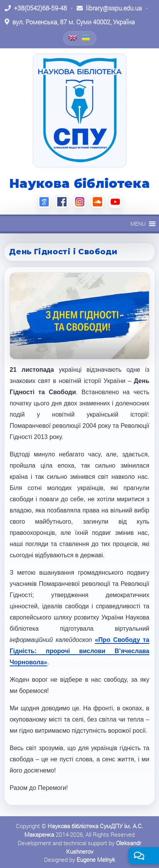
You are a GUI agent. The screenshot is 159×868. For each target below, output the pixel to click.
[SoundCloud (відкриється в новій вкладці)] (97, 202)
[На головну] (80, 111)
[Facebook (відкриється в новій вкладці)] (62, 202)
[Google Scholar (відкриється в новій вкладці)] (44, 202)
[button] (138, 224)
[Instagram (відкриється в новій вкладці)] (80, 202)
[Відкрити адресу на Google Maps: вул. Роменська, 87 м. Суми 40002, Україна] (70, 22)
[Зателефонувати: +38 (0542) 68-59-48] (36, 8)
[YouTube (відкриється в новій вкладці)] (115, 202)
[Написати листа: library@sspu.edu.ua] (109, 8)
